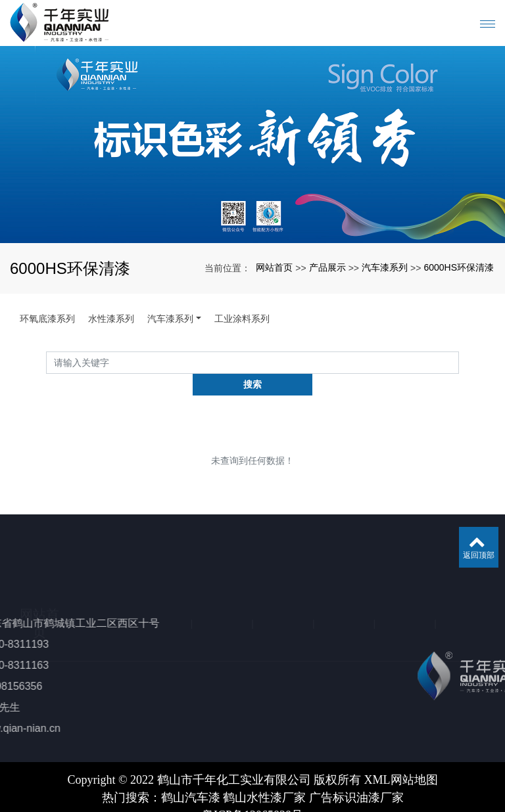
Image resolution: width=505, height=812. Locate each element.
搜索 (459, 362)
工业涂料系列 (242, 319)
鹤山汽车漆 (191, 776)
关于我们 (100, 547)
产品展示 (327, 267)
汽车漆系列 (385, 267)
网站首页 (274, 267)
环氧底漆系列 (47, 319)
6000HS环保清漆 (459, 267)
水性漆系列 (111, 319)
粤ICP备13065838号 (252, 794)
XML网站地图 (401, 758)
